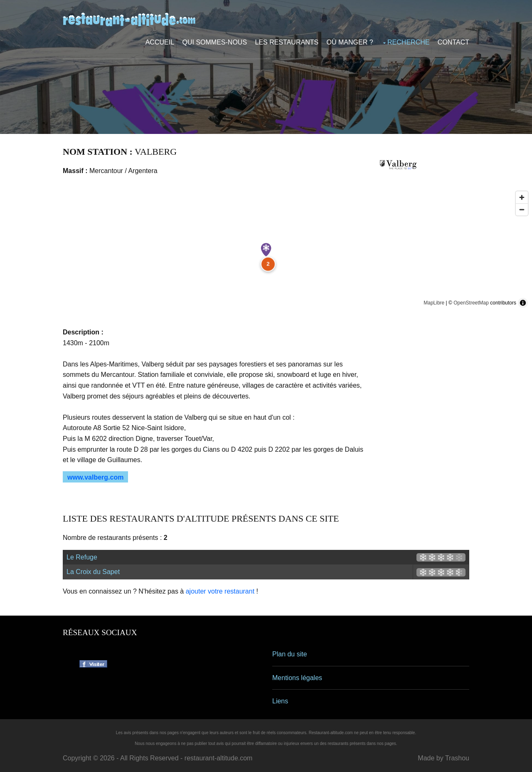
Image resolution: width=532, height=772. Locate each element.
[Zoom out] (522, 209)
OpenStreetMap (471, 303)
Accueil (160, 42)
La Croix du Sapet (93, 572)
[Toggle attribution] (523, 303)
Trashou (457, 758)
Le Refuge (82, 557)
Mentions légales (297, 678)
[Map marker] (266, 250)
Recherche (408, 42)
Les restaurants (287, 42)
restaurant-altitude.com (219, 758)
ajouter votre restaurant (220, 591)
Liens (280, 701)
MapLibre (434, 303)
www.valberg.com (95, 477)
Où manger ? (350, 42)
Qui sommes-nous (215, 42)
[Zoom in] (522, 197)
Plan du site (290, 654)
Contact (453, 42)
